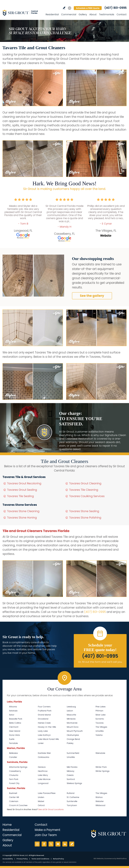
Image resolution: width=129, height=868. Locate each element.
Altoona (13, 707)
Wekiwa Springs (74, 783)
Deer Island (15, 731)
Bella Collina (15, 723)
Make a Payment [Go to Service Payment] (47, 830)
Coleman (14, 801)
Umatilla (100, 731)
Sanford (71, 779)
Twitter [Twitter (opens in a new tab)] (51, 844)
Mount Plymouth (75, 731)
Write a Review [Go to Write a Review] (64, 8)
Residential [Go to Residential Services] (52, 14)
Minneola (71, 719)
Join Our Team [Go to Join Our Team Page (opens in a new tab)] (46, 835)
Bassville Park (16, 719)
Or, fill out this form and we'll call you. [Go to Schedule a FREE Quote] (100, 662)
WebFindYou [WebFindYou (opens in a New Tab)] (122, 859)
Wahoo (99, 797)
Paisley (70, 743)
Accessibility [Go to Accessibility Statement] (8, 859)
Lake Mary (43, 775)
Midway (71, 771)
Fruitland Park (45, 711)
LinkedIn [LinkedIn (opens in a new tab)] (65, 844)
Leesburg (71, 707)
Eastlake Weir (44, 753)
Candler (13, 757)
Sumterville (72, 801)
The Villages (101, 727)
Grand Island (44, 715)
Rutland (71, 793)
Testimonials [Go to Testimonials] (107, 14)
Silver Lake (101, 715)
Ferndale (13, 743)
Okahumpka (73, 735)
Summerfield (73, 753)
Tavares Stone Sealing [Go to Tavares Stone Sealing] (84, 511)
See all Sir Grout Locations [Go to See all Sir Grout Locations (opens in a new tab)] (51, 809)
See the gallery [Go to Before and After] (92, 296)
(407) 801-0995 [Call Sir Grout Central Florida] (115, 8)
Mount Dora (73, 727)
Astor (12, 715)
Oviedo (70, 775)
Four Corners (44, 707)
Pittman (99, 711)
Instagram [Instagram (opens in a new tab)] (37, 844)
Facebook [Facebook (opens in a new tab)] (44, 844)
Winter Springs (102, 771)
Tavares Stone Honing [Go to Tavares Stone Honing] (22, 518)
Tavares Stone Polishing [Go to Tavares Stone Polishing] (85, 518)
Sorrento (100, 719)
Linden (41, 797)
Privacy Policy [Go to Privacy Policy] (22, 859)
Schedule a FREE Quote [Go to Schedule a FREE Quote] (88, 8)
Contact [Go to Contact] (122, 14)
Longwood (43, 783)
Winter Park (101, 767)
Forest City (14, 783)
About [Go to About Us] (93, 14)
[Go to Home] (22, 13)
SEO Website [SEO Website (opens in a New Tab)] (99, 859)
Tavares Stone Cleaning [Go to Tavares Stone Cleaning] (23, 511)
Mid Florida (72, 767)
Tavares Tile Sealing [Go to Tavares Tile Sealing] (20, 496)
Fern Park (14, 779)
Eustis (12, 739)
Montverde (72, 723)
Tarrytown (72, 805)
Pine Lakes (101, 707)
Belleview (14, 753)
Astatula (13, 711)
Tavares (100, 723)
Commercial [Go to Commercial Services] (69, 14)
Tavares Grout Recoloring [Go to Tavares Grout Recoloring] (24, 483)
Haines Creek (44, 723)
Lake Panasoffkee (47, 793)
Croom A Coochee (18, 805)
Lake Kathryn (44, 735)
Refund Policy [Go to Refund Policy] (58, 859)
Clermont (14, 727)
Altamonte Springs (18, 767)
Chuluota (14, 775)
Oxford (41, 805)
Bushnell (13, 793)
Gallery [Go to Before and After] (83, 14)
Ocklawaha (44, 757)
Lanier (41, 743)
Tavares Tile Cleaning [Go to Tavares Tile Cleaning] (84, 490)
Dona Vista (14, 735)
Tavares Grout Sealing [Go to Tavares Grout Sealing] (22, 490)
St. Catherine (73, 797)
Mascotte (71, 715)
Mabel (41, 801)
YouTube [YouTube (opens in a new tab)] (58, 844)
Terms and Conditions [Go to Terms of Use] (40, 859)
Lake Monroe (44, 779)
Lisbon (70, 711)
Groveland (43, 719)
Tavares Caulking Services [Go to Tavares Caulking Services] (87, 496)
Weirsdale (100, 753)
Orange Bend (73, 739)
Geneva (42, 767)
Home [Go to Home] (7, 825)
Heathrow (43, 771)
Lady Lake (43, 731)
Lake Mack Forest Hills (48, 739)
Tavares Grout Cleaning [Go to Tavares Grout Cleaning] (85, 483)
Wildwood (100, 805)
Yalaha (99, 735)
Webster (100, 801)
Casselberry (15, 771)
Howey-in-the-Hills (47, 727)
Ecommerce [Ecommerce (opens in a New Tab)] (109, 859)
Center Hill (14, 797)
